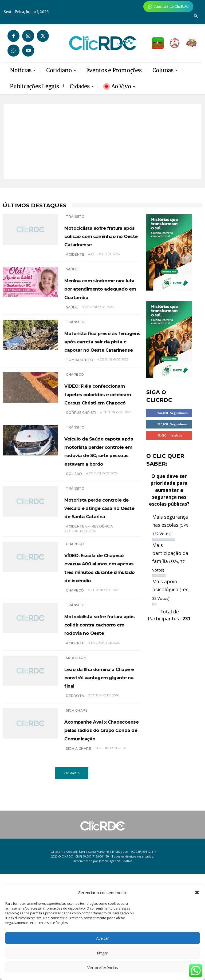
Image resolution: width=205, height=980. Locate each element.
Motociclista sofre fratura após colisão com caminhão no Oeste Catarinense (99, 240)
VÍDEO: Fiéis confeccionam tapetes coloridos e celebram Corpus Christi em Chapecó (99, 444)
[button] (197, 892)
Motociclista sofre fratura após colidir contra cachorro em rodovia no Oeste (99, 720)
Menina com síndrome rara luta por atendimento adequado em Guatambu (97, 305)
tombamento (80, 401)
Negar (103, 953)
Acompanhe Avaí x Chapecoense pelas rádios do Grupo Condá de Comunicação (99, 846)
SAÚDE (72, 277)
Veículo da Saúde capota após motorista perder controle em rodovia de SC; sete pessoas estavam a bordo (100, 517)
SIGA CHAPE (77, 758)
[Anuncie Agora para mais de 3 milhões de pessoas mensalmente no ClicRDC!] (168, 7)
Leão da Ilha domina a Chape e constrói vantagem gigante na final (102, 781)
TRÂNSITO (75, 217)
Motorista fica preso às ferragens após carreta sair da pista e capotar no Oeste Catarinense (102, 374)
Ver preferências (103, 967)
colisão (74, 548)
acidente (75, 263)
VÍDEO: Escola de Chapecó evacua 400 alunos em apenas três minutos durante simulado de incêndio (102, 655)
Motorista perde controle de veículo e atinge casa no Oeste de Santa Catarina (102, 586)
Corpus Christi (81, 471)
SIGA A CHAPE (78, 873)
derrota (75, 804)
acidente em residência (89, 610)
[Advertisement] (102, 141)
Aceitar (102, 938)
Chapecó (75, 416)
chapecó (75, 682)
